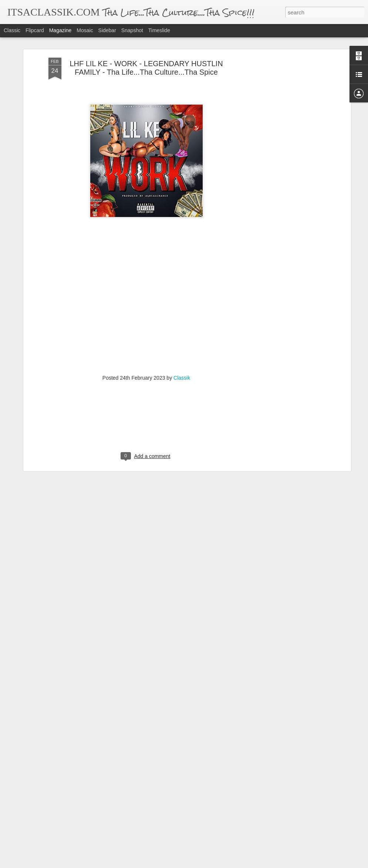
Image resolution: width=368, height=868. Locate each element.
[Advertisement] (285, 139)
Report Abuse (229, 864)
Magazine (60, 30)
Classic (12, 30)
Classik (182, 342)
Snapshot (132, 30)
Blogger (207, 864)
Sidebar (107, 30)
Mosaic (85, 30)
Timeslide (159, 30)
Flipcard (35, 30)
